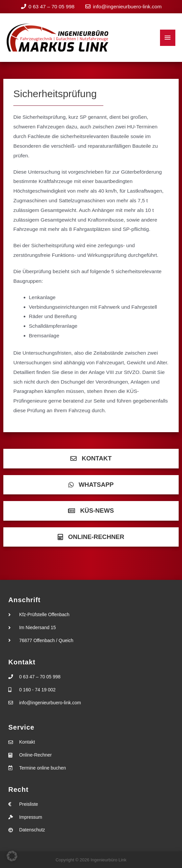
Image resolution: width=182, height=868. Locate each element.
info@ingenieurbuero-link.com (127, 6)
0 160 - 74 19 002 (37, 690)
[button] (12, 856)
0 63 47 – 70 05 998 (51, 6)
